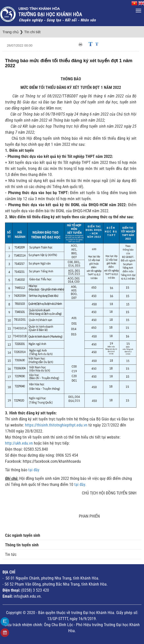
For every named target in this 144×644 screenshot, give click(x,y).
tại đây (34, 470)
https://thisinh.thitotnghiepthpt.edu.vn (56, 425)
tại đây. (80, 485)
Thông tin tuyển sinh (22, 545)
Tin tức (11, 554)
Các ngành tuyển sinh (23, 535)
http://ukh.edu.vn (19, 443)
